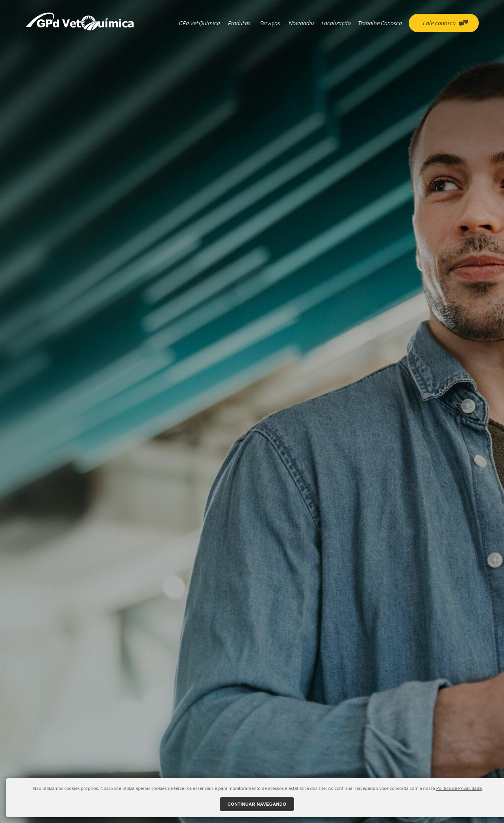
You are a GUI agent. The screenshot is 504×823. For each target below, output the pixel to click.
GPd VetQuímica (199, 23)
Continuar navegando (257, 804)
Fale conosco (445, 23)
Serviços (270, 23)
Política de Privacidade (459, 788)
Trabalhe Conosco (380, 23)
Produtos (239, 23)
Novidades (301, 23)
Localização (336, 23)
